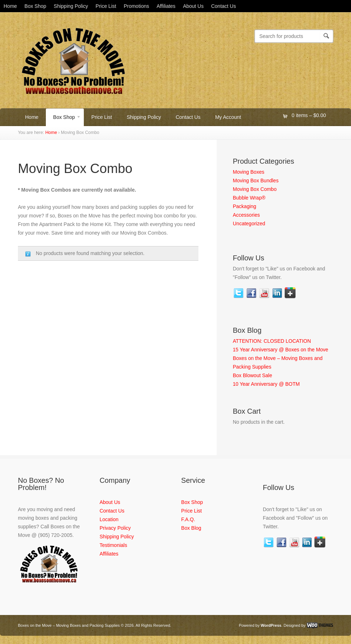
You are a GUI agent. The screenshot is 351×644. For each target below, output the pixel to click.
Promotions (136, 6)
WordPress (271, 625)
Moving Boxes (249, 172)
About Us (193, 6)
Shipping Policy (71, 6)
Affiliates (166, 6)
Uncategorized (249, 224)
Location (109, 519)
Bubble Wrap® (249, 198)
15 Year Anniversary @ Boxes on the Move (280, 350)
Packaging (244, 206)
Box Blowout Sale (253, 375)
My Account (228, 117)
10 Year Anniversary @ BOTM (266, 384)
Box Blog (191, 528)
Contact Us (223, 6)
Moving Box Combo (255, 189)
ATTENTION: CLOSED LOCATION (272, 341)
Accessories (246, 215)
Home (10, 6)
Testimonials (113, 545)
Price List (106, 6)
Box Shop (35, 6)
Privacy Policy (115, 528)
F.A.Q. (188, 519)
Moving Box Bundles (256, 181)
